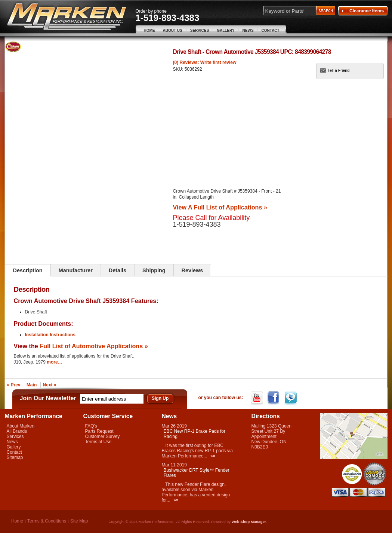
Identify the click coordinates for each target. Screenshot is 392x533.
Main (32, 385)
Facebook (274, 398)
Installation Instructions (50, 335)
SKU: (179, 69)
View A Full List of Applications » (220, 207)
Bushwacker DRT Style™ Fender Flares (197, 473)
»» (213, 456)
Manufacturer (76, 270)
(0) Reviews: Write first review (205, 62)
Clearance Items (363, 11)
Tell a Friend (339, 70)
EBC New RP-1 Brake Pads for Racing (195, 434)
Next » (50, 385)
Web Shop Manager (249, 522)
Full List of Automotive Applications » (94, 346)
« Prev (14, 385)
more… (54, 362)
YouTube (258, 398)
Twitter (291, 398)
